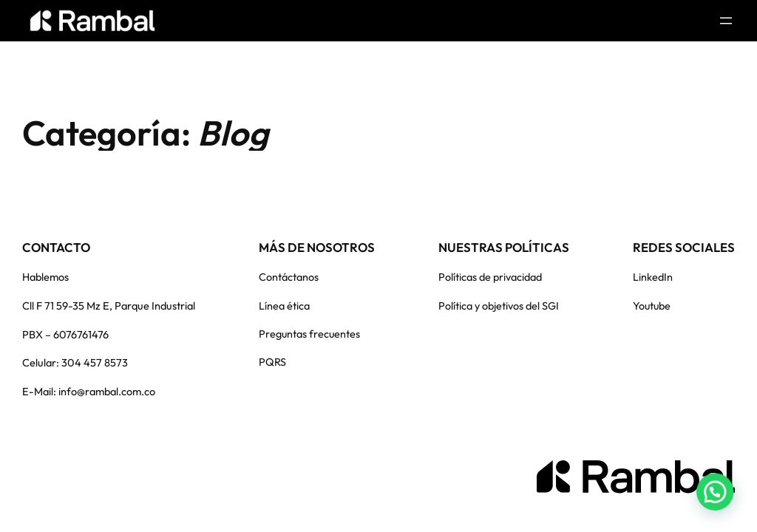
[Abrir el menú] (726, 21)
